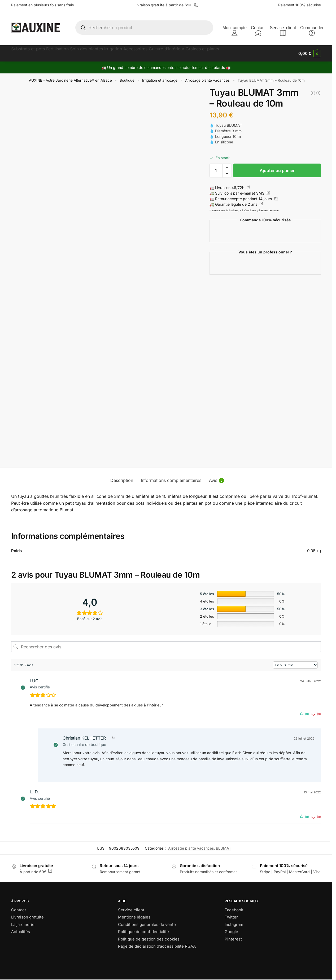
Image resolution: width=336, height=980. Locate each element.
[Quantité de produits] (216, 170)
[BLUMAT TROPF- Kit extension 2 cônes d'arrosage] (318, 93)
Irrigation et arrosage (160, 80)
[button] (310, 54)
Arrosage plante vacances (207, 80)
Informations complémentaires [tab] (171, 480)
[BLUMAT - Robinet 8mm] (313, 93)
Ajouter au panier (277, 170)
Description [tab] (122, 480)
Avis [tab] (217, 480)
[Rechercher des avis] (166, 647)
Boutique (127, 80)
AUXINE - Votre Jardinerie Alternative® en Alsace (70, 80)
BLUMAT (224, 848)
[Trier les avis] (295, 665)
